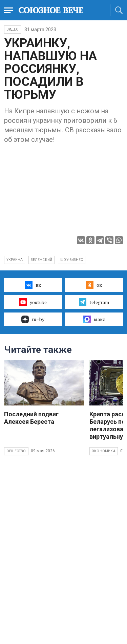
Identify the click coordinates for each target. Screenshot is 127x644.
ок (94, 285)
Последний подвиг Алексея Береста (31, 418)
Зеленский (41, 260)
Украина (15, 260)
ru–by (33, 319)
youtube (33, 302)
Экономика (104, 451)
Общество (16, 451)
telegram (94, 302)
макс (94, 319)
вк (33, 285)
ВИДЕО (13, 29)
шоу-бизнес (72, 260)
